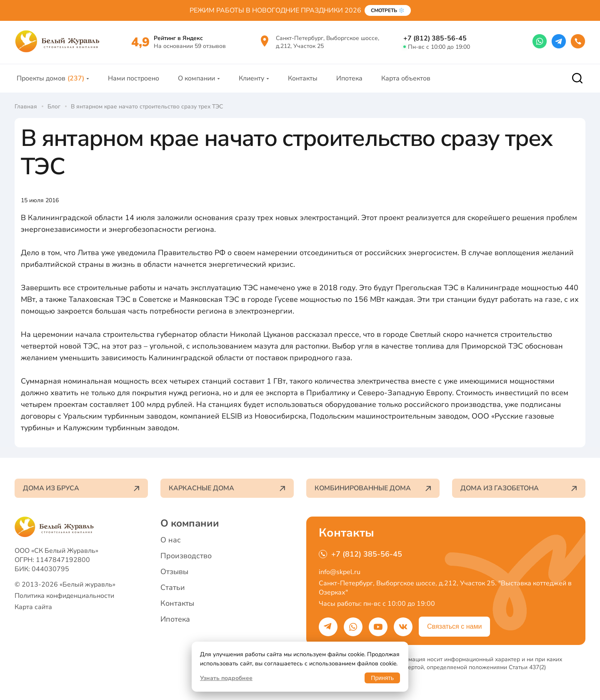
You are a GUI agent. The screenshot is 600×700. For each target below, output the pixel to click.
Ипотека (349, 78)
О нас (171, 540)
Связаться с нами (454, 626)
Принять (382, 678)
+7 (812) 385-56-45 (435, 38)
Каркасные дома (227, 488)
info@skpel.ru (340, 572)
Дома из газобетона (519, 488)
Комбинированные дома (373, 488)
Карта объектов (406, 78)
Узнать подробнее (226, 678)
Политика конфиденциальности (64, 596)
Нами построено (134, 78)
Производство (186, 556)
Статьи (173, 587)
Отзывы (174, 572)
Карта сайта (33, 607)
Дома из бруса (81, 488)
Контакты (303, 78)
